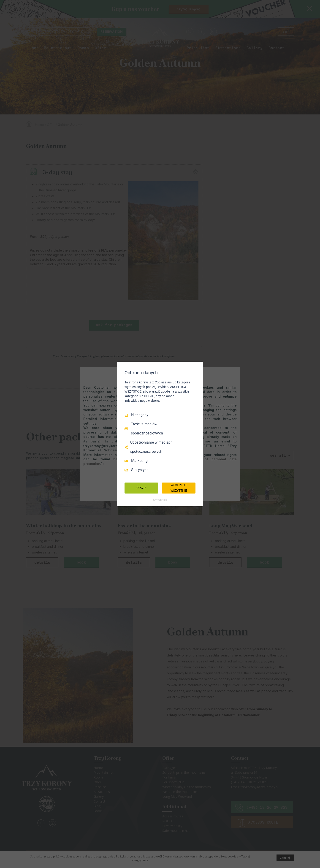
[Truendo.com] (160, 500)
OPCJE (141, 488)
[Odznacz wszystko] (197, 367)
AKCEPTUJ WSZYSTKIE (179, 488)
